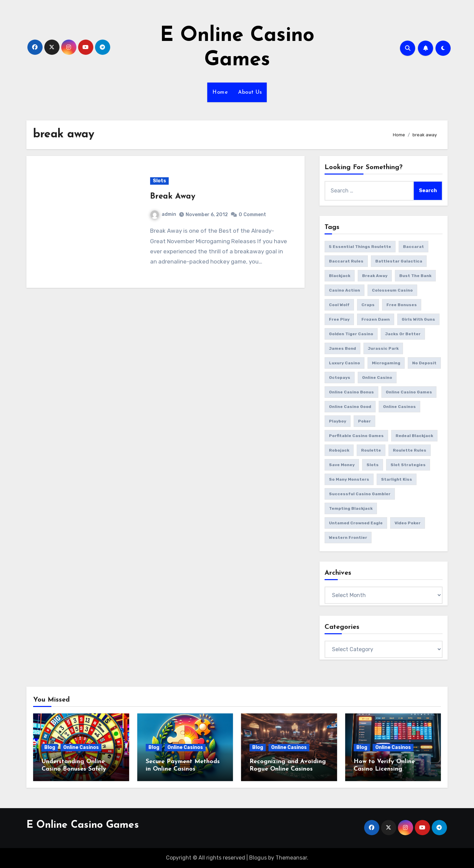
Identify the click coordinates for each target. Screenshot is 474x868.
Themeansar (291, 858)
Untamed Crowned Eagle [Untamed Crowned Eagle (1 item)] (356, 523)
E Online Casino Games (83, 825)
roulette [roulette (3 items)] (371, 450)
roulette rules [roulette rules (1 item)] (410, 450)
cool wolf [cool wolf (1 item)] (339, 305)
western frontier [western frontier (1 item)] (348, 538)
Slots (159, 181)
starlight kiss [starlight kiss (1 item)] (397, 479)
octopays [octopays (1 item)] (340, 378)
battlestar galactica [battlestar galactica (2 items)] (399, 261)
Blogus (258, 858)
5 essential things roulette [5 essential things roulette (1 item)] (360, 247)
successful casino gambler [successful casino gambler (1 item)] (360, 494)
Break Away (173, 197)
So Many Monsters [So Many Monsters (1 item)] (349, 479)
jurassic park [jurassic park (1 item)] (383, 348)
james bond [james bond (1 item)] (342, 348)
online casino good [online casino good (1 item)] (350, 407)
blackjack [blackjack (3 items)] (340, 276)
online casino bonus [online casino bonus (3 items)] (351, 392)
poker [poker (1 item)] (364, 421)
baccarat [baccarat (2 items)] (413, 247)
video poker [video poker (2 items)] (408, 523)
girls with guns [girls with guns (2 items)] (418, 319)
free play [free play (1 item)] (339, 319)
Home (220, 92)
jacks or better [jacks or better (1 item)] (403, 334)
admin (163, 214)
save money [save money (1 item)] (342, 465)
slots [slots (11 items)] (373, 465)
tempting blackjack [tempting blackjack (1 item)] (351, 508)
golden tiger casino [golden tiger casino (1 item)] (351, 334)
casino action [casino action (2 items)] (345, 290)
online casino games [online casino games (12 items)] (409, 392)
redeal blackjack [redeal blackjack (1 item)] (414, 436)
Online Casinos (81, 747)
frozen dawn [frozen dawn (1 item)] (376, 319)
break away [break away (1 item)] (375, 276)
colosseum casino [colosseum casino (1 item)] (392, 290)
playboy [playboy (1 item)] (338, 421)
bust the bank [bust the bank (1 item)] (415, 276)
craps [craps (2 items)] (368, 305)
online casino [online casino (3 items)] (377, 378)
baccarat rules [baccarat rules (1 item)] (346, 261)
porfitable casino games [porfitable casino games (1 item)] (356, 436)
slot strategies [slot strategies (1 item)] (408, 465)
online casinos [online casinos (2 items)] (399, 407)
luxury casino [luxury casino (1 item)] (345, 363)
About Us (250, 92)
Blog (50, 747)
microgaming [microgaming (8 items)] (386, 363)
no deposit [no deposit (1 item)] (424, 363)
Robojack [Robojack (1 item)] (339, 450)
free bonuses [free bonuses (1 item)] (402, 305)
